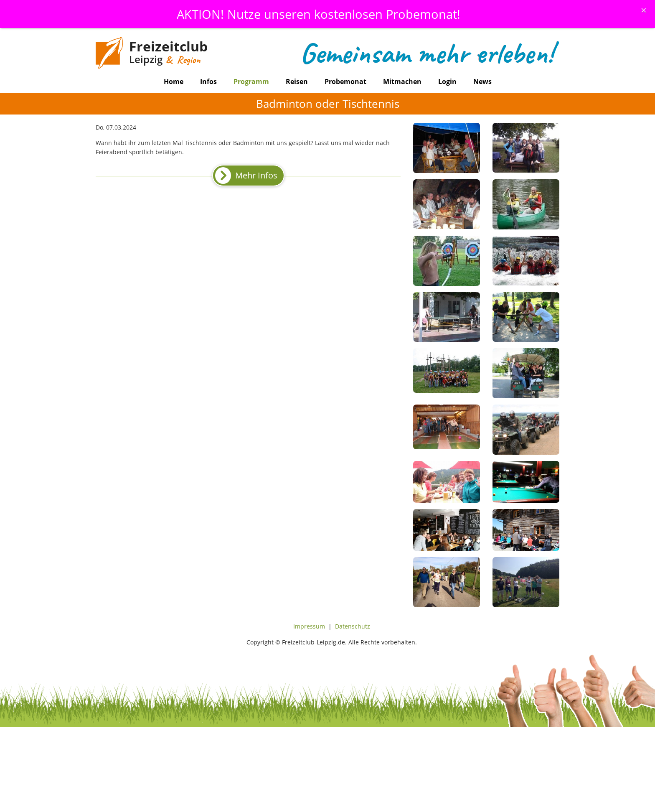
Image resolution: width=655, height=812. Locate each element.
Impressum (309, 626)
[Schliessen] (644, 10)
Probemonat (345, 81)
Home (174, 81)
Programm (251, 81)
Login (447, 81)
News (482, 81)
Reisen (297, 81)
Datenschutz (353, 626)
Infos (208, 81)
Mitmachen (402, 81)
